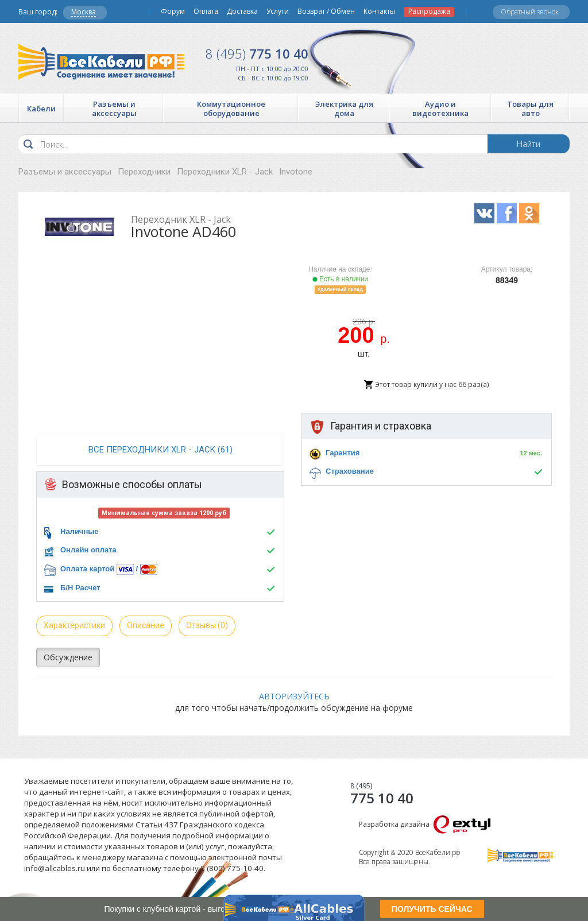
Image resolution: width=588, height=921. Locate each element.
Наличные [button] (80, 531)
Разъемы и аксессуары (65, 172)
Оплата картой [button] (87, 569)
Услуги (278, 11)
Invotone (296, 172)
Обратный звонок (530, 12)
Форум (173, 11)
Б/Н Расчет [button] (80, 588)
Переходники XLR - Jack (225, 172)
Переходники (144, 172)
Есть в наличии (341, 279)
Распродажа (429, 11)
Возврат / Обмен (326, 11)
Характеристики (74, 625)
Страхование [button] (350, 471)
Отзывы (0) (207, 625)
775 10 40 (257, 53)
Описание (146, 625)
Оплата (206, 11)
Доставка (242, 11)
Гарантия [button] (343, 453)
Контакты (379, 11)
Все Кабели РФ (101, 62)
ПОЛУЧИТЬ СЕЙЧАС (432, 909)
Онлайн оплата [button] (88, 550)
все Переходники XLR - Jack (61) (160, 450)
